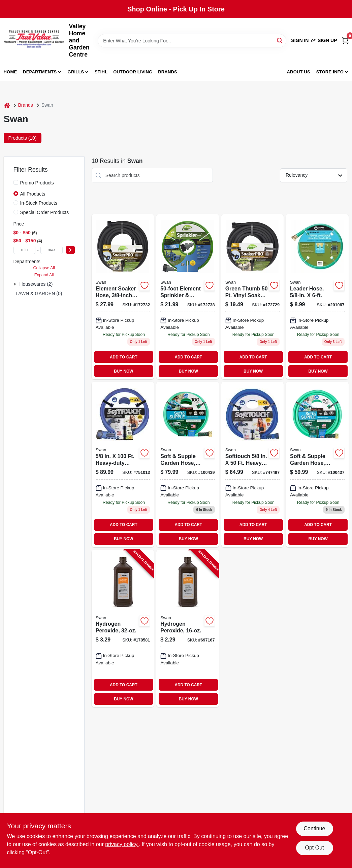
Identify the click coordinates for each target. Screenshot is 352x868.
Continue (314, 828)
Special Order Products (45, 212)
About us (298, 72)
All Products (33, 194)
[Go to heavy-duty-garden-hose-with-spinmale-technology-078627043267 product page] (123, 464)
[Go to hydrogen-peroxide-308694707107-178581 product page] (123, 628)
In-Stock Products (39, 203)
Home (10, 72)
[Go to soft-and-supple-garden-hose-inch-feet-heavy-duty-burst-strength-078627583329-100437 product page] (317, 464)
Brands (168, 72)
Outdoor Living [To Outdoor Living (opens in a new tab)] (133, 72)
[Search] (280, 40)
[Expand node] (16, 284)
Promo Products (37, 183)
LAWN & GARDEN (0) (39, 293)
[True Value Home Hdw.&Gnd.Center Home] (34, 41)
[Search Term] (192, 41)
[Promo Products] (16, 182)
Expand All (44, 275)
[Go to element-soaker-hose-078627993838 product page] (123, 297)
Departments (40, 72)
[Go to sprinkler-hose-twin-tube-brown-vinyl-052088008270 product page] (187, 297)
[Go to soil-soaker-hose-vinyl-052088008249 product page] (252, 297)
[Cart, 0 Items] (345, 41)
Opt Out (314, 848)
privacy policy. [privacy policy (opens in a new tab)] (122, 844)
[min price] (25, 250)
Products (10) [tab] (23, 138)
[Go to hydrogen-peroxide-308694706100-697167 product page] (187, 628)
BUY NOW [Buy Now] (123, 371)
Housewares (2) (36, 284)
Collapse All (44, 268)
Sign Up (327, 40)
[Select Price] (70, 250)
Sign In (300, 40)
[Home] (7, 105)
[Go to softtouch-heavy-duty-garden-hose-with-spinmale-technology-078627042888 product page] (252, 464)
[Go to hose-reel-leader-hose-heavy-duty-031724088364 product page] (317, 297)
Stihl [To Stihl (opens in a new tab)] (101, 72)
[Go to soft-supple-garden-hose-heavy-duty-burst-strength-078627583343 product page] (187, 464)
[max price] (52, 250)
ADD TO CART (124, 357)
